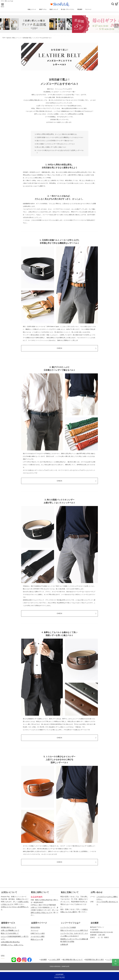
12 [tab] (67, 36)
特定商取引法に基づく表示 (95, 960)
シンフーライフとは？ (71, 923)
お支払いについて (9, 893)
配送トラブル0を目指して (10, 934)
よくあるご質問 (55, 960)
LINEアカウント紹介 (38, 934)
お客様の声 (64, 945)
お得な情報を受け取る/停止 (10, 942)
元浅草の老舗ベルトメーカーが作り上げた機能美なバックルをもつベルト (60, 138)
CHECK (59, 349)
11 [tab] (66, 36)
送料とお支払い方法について (41, 913)
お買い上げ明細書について (10, 931)
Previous (3, 26)
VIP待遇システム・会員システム (12, 945)
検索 (113, 4)
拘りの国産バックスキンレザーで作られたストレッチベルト (56, 144)
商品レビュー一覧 (37, 940)
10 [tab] (64, 36)
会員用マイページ (39, 923)
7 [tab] (60, 36)
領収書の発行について (9, 928)
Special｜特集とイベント (14, 38)
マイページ (35, 931)
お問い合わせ (97, 893)
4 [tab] (55, 36)
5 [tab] (57, 36)
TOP (4, 38)
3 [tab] (53, 36)
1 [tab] (50, 36)
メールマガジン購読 (38, 937)
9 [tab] (63, 36)
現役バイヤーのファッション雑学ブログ (74, 931)
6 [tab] (58, 36)
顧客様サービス (8, 923)
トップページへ (112, 960)
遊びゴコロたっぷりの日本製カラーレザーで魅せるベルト (55, 141)
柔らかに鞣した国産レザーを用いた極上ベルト (51, 148)
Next (116, 26)
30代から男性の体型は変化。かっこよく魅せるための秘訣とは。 (57, 135)
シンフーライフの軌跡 (68, 928)
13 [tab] (69, 36)
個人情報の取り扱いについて (73, 960)
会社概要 (95, 923)
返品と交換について (70, 893)
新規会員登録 (35, 928)
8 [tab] (61, 36)
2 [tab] (52, 36)
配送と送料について (40, 893)
